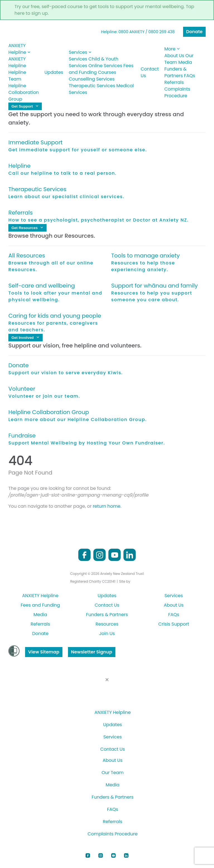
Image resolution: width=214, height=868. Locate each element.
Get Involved (25, 338)
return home (107, 506)
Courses (107, 72)
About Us (174, 56)
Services (80, 52)
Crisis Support (174, 624)
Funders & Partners (176, 72)
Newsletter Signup (92, 652)
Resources (107, 624)
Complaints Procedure (177, 92)
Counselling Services (92, 79)
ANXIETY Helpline (20, 49)
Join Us (107, 634)
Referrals (174, 82)
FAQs (189, 76)
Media (185, 62)
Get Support (25, 106)
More (172, 49)
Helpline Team (17, 76)
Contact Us (150, 72)
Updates (54, 72)
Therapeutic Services (92, 86)
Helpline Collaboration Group (24, 92)
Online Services (105, 66)
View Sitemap (44, 652)
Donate (194, 32)
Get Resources (27, 228)
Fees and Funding (40, 605)
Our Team (113, 773)
